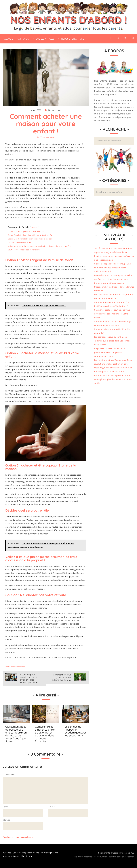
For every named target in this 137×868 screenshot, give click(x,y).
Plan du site (26, 856)
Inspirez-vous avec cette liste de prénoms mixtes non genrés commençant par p (110, 352)
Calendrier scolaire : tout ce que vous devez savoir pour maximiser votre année (112, 314)
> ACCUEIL (8, 39)
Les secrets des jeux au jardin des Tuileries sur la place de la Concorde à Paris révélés (112, 341)
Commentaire (9, 774)
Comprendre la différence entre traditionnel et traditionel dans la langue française (114, 287)
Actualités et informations (15, 667)
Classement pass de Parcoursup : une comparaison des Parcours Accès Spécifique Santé (112, 268)
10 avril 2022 (36, 110)
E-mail (51, 807)
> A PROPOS (23, 39)
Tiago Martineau (47, 137)
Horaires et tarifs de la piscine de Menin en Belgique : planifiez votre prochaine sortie (114, 379)
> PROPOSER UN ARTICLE (71, 39)
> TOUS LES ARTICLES (44, 39)
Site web (6, 820)
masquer (35, 227)
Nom (5, 807)
